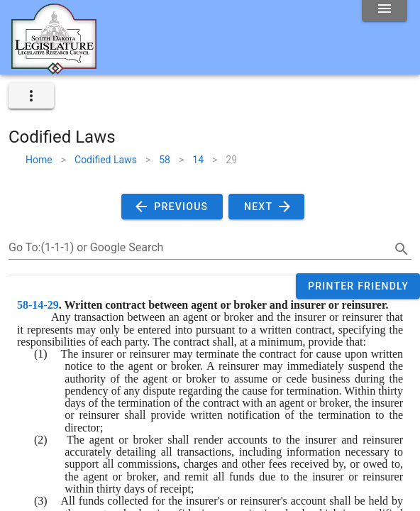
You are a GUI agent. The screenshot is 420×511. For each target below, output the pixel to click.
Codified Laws (106, 160)
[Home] (54, 69)
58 (165, 160)
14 (198, 160)
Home (39, 160)
